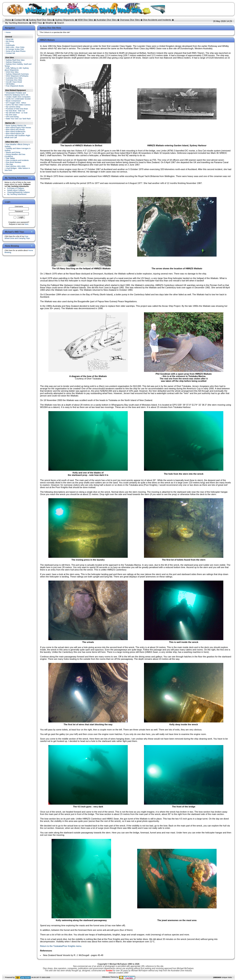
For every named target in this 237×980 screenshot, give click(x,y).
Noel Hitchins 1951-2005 (16, 166)
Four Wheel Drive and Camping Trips (17, 237)
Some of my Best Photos (16, 51)
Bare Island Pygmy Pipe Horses (19, 128)
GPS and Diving (12, 117)
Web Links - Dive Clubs (15, 47)
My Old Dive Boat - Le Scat (17, 113)
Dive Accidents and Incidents (157, 20)
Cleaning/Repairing (18, 192)
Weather (49, 23)
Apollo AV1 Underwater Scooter (18, 99)
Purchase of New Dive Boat (17, 109)
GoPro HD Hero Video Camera (18, 105)
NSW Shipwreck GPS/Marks (17, 76)
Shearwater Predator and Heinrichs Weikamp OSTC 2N (16, 94)
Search (61, 23)
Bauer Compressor (13, 101)
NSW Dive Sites (85, 20)
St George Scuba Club (15, 49)
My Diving (10, 41)
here (27, 224)
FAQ (8, 43)
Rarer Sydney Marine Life (16, 126)
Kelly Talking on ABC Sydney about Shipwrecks (17, 69)
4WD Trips (37, 23)
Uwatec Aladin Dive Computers (18, 97)
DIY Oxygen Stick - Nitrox (16, 103)
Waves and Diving (13, 152)
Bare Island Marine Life (15, 134)
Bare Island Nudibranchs (16, 132)
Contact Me (20, 20)
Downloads (10, 45)
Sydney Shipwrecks (65, 20)
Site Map (10, 164)
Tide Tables (10, 158)
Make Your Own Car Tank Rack (18, 119)
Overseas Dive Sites (130, 20)
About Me (10, 39)
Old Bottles (10, 84)
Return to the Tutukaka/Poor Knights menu (61, 946)
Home (8, 20)
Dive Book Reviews (14, 162)
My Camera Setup (13, 107)
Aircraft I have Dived (14, 82)
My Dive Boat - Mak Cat (15, 111)
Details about (16, 190)
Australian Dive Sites (107, 20)
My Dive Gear (11, 115)
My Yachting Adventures (17, 23)
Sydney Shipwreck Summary (17, 74)
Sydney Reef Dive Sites (40, 20)
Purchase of (16, 188)
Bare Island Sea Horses (15, 130)
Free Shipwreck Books (15, 86)
